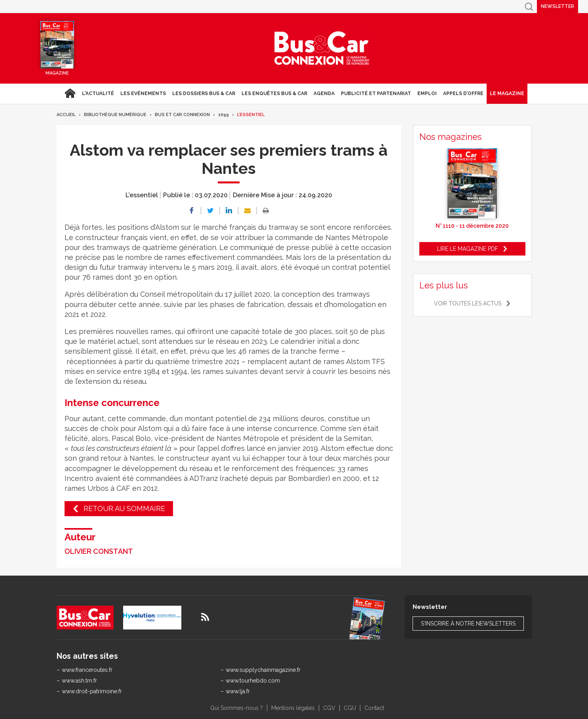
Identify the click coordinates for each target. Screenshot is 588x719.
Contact (374, 708)
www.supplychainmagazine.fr (263, 670)
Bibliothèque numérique (115, 115)
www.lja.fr (238, 691)
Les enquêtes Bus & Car (274, 93)
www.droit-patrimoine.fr (92, 691)
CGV (329, 708)
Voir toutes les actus (468, 303)
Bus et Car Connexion (182, 115)
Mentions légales (293, 708)
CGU (350, 708)
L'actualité (98, 93)
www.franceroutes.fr (87, 670)
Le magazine (507, 93)
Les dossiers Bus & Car (204, 93)
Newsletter (558, 6)
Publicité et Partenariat (376, 93)
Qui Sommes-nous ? (237, 708)
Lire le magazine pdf (468, 249)
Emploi (427, 93)
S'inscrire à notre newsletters (468, 624)
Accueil (70, 93)
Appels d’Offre (463, 93)
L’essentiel (251, 115)
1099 (224, 115)
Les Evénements (143, 93)
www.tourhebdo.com (253, 681)
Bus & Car (322, 48)
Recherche (529, 7)
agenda (324, 93)
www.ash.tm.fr (79, 681)
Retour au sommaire (124, 508)
